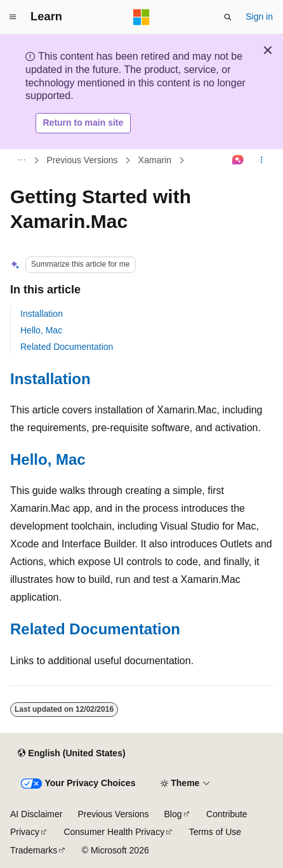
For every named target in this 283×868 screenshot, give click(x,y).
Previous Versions (82, 160)
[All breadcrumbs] (21, 160)
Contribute (227, 814)
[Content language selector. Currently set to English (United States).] (71, 754)
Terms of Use (215, 832)
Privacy (25, 832)
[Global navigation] (13, 17)
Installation (42, 314)
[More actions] (262, 160)
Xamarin (155, 160)
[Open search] (228, 17)
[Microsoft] (141, 17)
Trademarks (34, 850)
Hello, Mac (41, 330)
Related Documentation (67, 347)
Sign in (259, 17)
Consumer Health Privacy (114, 832)
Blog (173, 814)
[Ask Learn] (238, 160)
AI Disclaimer (36, 814)
